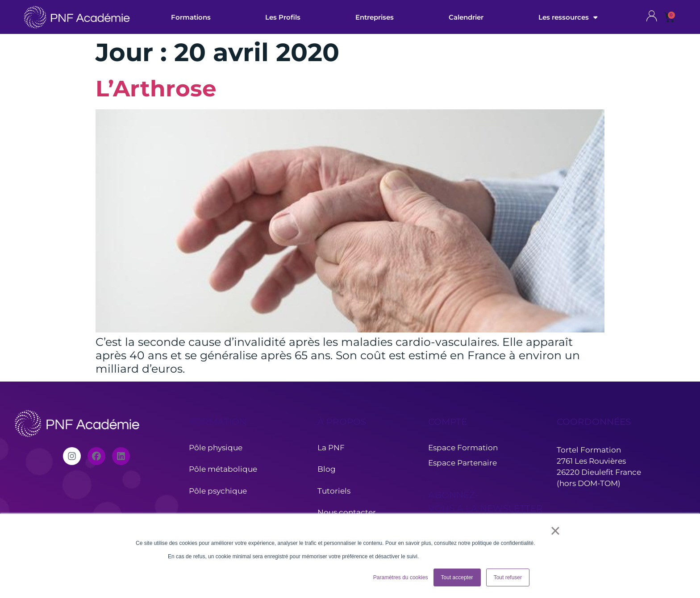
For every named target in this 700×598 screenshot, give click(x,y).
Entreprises (375, 17)
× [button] (555, 531)
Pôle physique (216, 448)
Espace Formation (463, 448)
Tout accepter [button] (457, 577)
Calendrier (466, 17)
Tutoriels (334, 491)
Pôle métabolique (223, 469)
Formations (191, 17)
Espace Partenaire (462, 463)
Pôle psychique (219, 491)
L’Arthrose (156, 89)
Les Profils (283, 17)
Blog (327, 469)
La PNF (331, 448)
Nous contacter (347, 512)
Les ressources (568, 17)
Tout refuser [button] (508, 577)
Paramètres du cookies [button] (401, 577)
